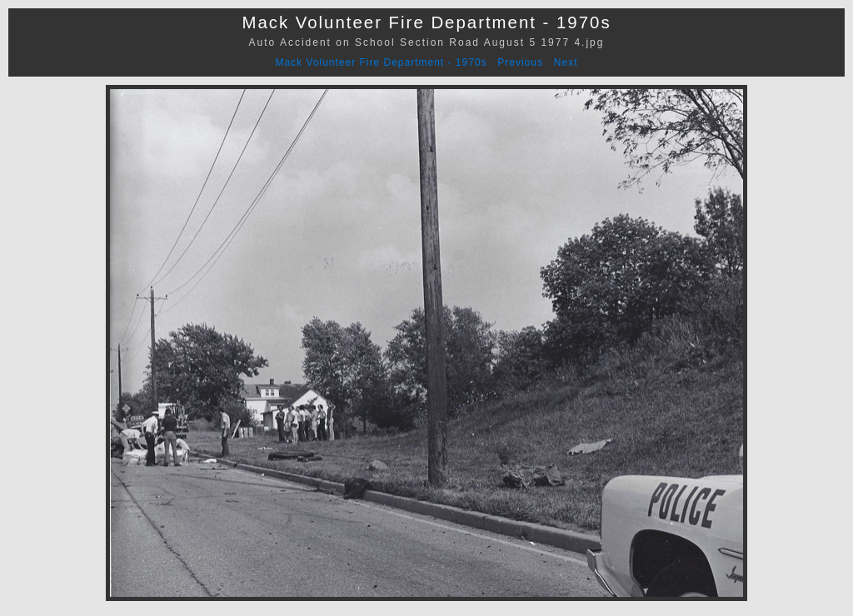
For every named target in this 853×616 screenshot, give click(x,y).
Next (566, 62)
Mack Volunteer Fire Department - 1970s (381, 62)
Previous (520, 62)
